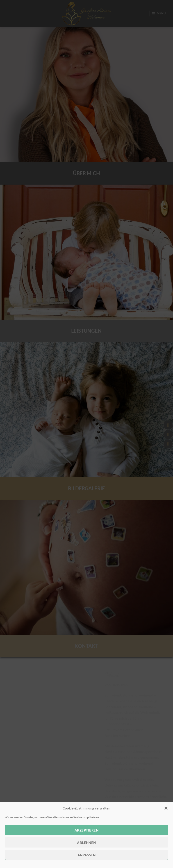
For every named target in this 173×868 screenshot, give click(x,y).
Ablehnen (86, 843)
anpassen (87, 855)
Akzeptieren (86, 830)
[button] (166, 808)
